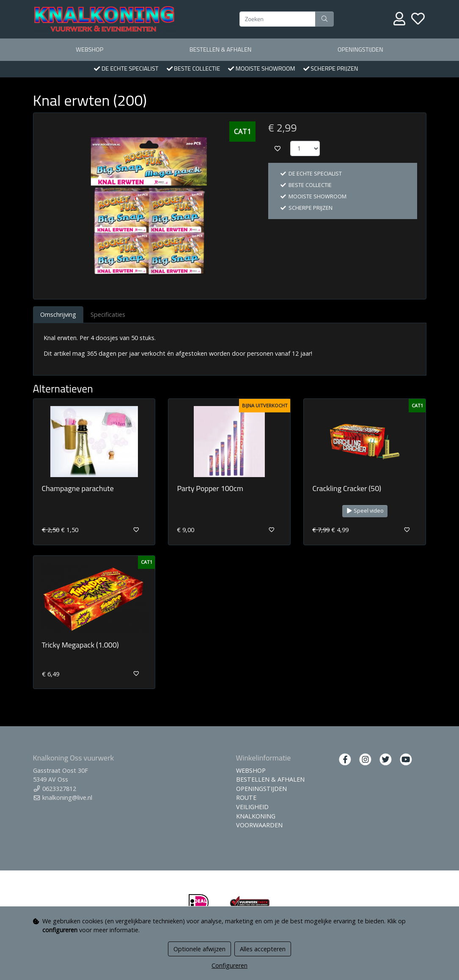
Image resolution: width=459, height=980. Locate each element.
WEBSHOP (89, 49)
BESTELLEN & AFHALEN (221, 49)
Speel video (365, 511)
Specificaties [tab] (108, 314)
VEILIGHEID (252, 807)
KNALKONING (256, 816)
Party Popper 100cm (210, 488)
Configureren (229, 965)
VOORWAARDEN (259, 825)
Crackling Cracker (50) (347, 488)
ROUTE (246, 797)
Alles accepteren (263, 949)
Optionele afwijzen (199, 949)
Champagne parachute (78, 488)
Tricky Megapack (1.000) (80, 645)
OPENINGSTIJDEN (360, 49)
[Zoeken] (278, 19)
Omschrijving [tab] (58, 314)
